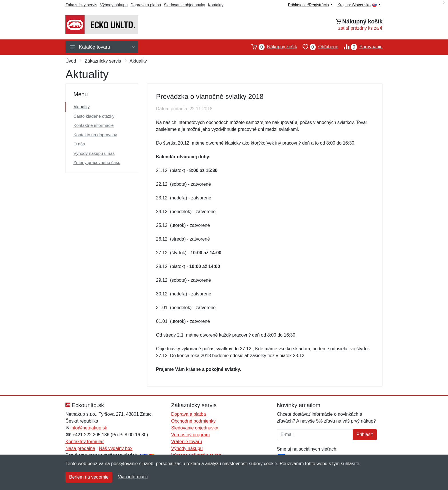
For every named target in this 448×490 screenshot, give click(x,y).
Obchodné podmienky (193, 421)
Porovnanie (360, 47)
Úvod (71, 61)
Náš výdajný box (116, 448)
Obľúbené (318, 47)
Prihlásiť (365, 434)
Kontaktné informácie (94, 125)
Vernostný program (190, 435)
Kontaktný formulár (85, 442)
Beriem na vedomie (89, 477)
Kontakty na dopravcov (95, 135)
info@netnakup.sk (89, 428)
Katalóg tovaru (102, 47)
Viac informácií (133, 477)
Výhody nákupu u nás (94, 153)
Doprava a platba (146, 5)
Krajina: (359, 5)
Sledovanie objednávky (184, 5)
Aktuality (82, 107)
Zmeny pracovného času (97, 162)
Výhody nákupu (114, 5)
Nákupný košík (272, 47)
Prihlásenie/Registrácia (310, 5)
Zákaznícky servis (81, 5)
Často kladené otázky (94, 116)
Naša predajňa (80, 448)
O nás (79, 144)
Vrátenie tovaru (187, 442)
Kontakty (215, 5)
